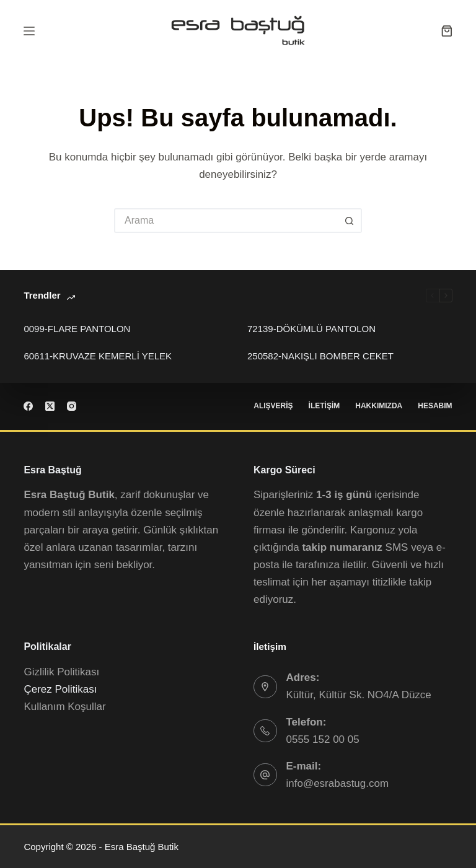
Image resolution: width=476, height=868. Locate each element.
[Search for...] (226, 221)
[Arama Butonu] (350, 221)
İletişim (324, 406)
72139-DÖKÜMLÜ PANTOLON (311, 329)
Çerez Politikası (60, 689)
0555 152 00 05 (323, 739)
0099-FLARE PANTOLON (77, 329)
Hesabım (435, 406)
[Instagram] (72, 406)
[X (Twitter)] (50, 406)
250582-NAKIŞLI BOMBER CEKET (320, 356)
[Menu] (29, 31)
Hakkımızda (379, 406)
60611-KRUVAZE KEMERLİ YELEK (98, 356)
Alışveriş (273, 406)
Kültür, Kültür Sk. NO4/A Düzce (359, 695)
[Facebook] (28, 406)
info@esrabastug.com (338, 783)
